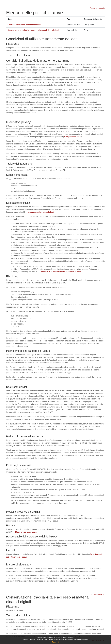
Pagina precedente (97, 8)
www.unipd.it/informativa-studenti (41, 212)
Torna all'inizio (98, 594)
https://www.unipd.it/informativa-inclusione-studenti (61, 272)
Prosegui (55, 642)
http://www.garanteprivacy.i (26, 532)
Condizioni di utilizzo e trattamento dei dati (36, 639)
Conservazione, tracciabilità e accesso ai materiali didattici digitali (69, 639)
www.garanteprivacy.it (72, 137)
